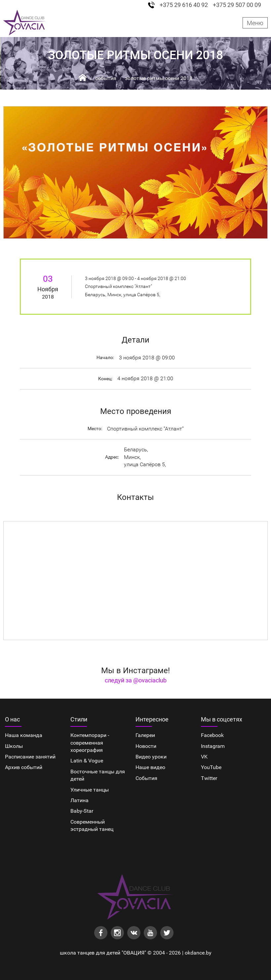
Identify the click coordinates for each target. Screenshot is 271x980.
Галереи (145, 735)
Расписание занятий (30, 757)
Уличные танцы (90, 790)
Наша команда (24, 735)
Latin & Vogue (87, 761)
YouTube (211, 767)
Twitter (209, 778)
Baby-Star (82, 811)
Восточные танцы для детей (98, 775)
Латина (79, 800)
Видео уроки (151, 757)
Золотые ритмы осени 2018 (159, 78)
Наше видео (150, 767)
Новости (146, 746)
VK (204, 757)
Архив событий (24, 767)
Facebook (212, 735)
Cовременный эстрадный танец (92, 825)
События (106, 78)
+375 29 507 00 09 (237, 5)
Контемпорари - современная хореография (90, 743)
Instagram (213, 746)
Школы (14, 746)
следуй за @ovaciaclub (136, 680)
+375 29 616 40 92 (184, 5)
